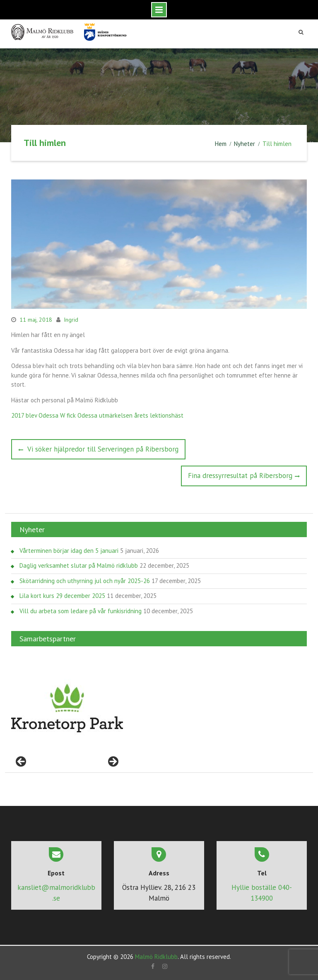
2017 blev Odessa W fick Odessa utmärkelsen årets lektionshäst (97, 415)
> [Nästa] (113, 762)
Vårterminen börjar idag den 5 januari (69, 551)
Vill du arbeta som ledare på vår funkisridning (81, 611)
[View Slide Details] (67, 708)
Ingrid (71, 320)
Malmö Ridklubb (156, 957)
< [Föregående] (22, 762)
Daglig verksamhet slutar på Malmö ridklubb (79, 565)
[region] (67, 708)
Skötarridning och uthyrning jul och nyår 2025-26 (85, 581)
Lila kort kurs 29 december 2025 (62, 596)
